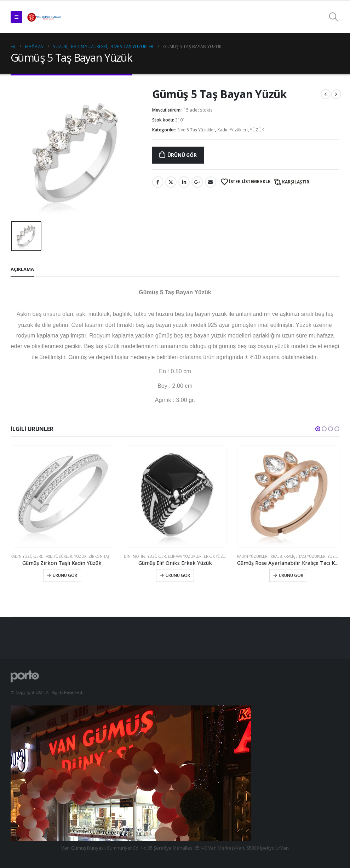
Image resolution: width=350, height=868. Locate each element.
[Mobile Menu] (16, 17)
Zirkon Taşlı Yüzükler (110, 556)
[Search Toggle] (334, 17)
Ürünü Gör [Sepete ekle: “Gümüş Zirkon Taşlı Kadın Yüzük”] (65, 575)
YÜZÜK (257, 130)
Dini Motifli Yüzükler (145, 556)
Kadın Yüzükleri (233, 130)
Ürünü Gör (182, 155)
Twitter (171, 182)
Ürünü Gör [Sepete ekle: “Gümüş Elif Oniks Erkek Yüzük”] (178, 575)
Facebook (158, 182)
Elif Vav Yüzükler (185, 556)
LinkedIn (184, 182)
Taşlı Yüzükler (58, 556)
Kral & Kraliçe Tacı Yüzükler (298, 556)
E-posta (211, 182)
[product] (62, 497)
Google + (197, 182)
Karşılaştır (296, 182)
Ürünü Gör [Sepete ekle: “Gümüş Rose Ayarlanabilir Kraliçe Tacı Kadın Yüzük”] (291, 575)
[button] (318, 429)
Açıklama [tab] (22, 269)
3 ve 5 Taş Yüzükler (196, 130)
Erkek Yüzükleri (220, 556)
